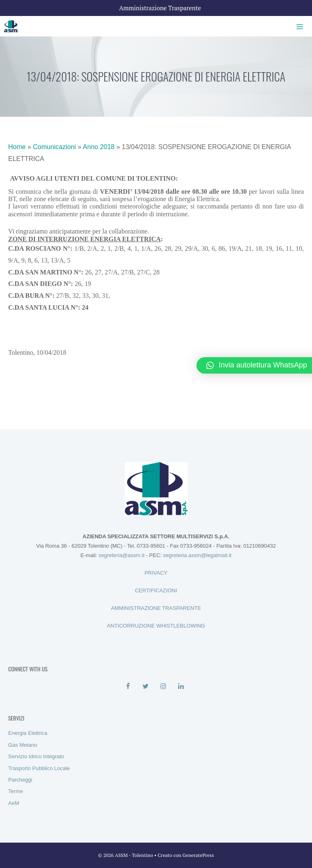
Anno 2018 (98, 147)
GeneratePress (198, 855)
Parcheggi (20, 780)
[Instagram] (163, 687)
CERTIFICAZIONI (156, 590)
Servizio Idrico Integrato (36, 756)
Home (17, 147)
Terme (16, 791)
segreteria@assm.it (122, 555)
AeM (14, 803)
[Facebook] (128, 687)
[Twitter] (146, 687)
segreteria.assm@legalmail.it (197, 555)
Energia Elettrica (28, 733)
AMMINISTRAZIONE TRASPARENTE (156, 608)
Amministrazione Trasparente (160, 8)
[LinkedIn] (181, 687)
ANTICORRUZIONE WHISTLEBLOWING (156, 626)
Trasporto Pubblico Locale (39, 768)
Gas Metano (23, 745)
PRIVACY (156, 573)
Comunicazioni (54, 147)
